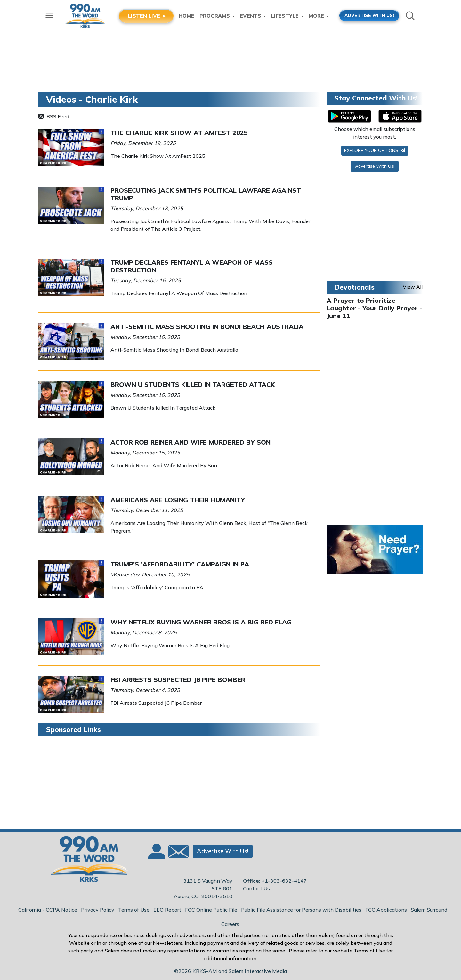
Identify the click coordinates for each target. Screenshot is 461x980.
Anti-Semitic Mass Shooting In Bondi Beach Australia (207, 327)
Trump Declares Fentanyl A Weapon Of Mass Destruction (192, 266)
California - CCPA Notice (48, 910)
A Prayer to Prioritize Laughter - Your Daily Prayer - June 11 (374, 308)
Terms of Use (134, 910)
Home (186, 16)
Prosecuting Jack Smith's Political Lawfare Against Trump (206, 194)
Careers (230, 924)
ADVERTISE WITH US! (369, 15)
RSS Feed (58, 116)
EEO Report (167, 910)
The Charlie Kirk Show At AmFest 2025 (179, 133)
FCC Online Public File (211, 910)
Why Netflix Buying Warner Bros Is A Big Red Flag (201, 622)
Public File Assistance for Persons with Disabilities (301, 910)
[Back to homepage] (86, 861)
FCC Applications (386, 910)
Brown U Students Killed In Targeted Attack (193, 385)
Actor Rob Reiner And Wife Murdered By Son (190, 442)
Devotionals (354, 287)
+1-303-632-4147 (284, 881)
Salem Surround (429, 910)
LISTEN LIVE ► (147, 16)
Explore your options (375, 150)
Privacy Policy (98, 910)
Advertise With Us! (375, 166)
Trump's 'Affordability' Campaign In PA (180, 564)
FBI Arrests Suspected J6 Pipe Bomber (178, 680)
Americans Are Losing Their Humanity (178, 500)
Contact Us (256, 888)
